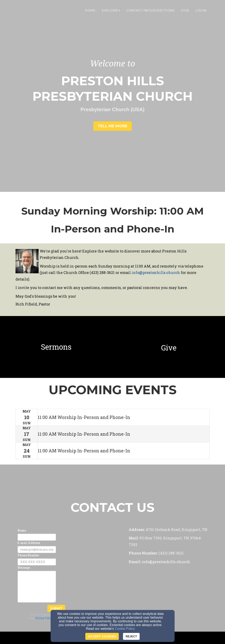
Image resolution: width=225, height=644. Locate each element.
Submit (56, 608)
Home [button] (90, 12)
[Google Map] (169, 601)
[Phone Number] (37, 562)
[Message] (37, 587)
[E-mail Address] (37, 550)
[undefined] (56, 347)
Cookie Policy (125, 629)
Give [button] (185, 12)
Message (24, 568)
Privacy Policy (44, 618)
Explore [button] (111, 12)
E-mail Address (29, 543)
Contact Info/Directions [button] (151, 12)
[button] (113, 126)
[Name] (37, 537)
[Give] (169, 348)
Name (22, 530)
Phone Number (28, 555)
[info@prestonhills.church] (156, 273)
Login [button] (201, 12)
